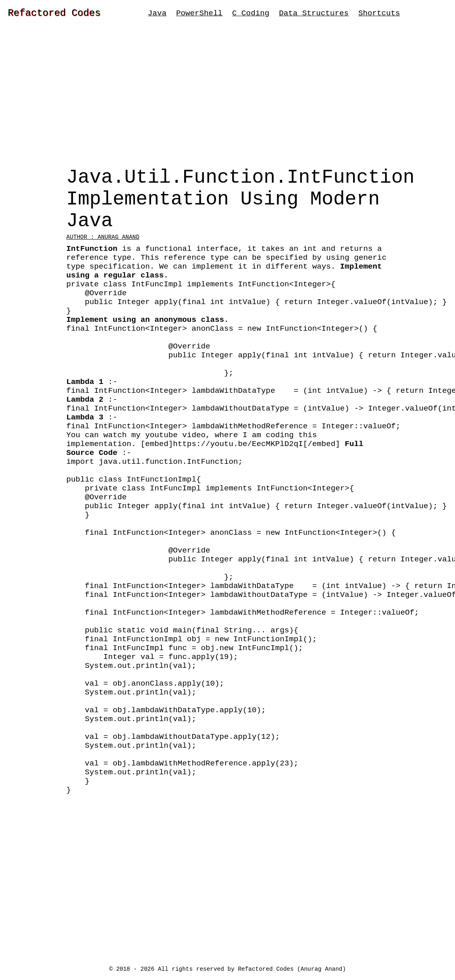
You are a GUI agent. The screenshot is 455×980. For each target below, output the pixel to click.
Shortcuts (379, 14)
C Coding (251, 14)
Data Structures (314, 14)
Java (157, 14)
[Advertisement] (228, 99)
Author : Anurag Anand (103, 253)
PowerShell (199, 14)
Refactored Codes (54, 14)
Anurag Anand (322, 969)
